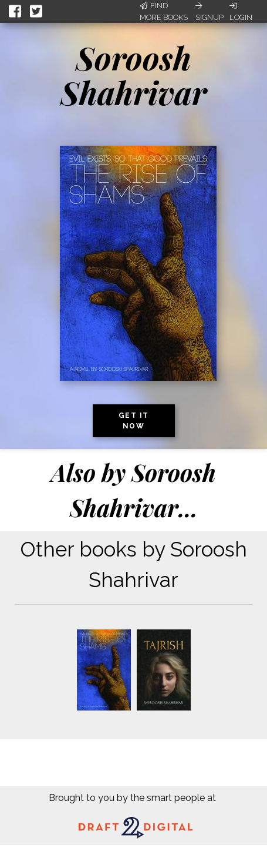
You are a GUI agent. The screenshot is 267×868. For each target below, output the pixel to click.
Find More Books (164, 11)
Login (241, 12)
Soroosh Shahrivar (133, 75)
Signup (209, 12)
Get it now (134, 421)
